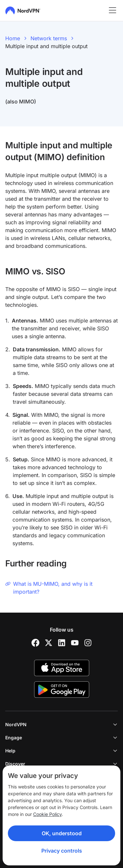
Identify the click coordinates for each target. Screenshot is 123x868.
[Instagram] (88, 643)
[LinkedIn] (62, 643)
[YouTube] (75, 643)
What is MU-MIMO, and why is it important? (49, 587)
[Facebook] (35, 643)
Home (13, 38)
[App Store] (62, 668)
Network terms (49, 38)
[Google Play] (62, 690)
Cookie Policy (47, 814)
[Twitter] (49, 643)
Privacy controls (62, 851)
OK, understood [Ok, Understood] (62, 833)
